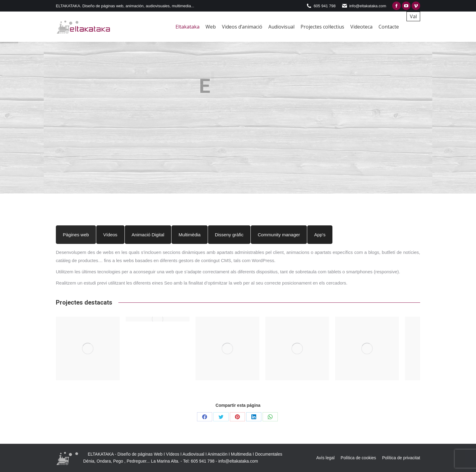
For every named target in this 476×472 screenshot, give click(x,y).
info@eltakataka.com (238, 461)
